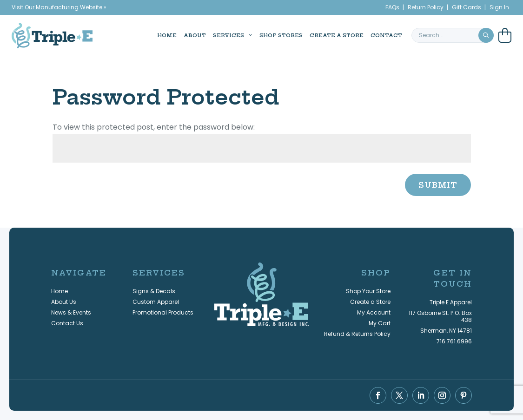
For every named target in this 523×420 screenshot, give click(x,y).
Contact (368, 35)
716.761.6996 (454, 341)
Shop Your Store (368, 291)
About (177, 35)
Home (149, 35)
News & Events (71, 312)
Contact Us (67, 323)
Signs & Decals (154, 291)
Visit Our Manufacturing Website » (59, 7)
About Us (64, 302)
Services (210, 35)
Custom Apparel (156, 302)
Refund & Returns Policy (357, 334)
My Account (374, 312)
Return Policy (426, 7)
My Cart (380, 323)
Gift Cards (467, 7)
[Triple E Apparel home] (52, 35)
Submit (438, 185)
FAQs (392, 7)
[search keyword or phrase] (453, 35)
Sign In (499, 7)
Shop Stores (263, 35)
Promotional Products (163, 312)
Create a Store (318, 35)
